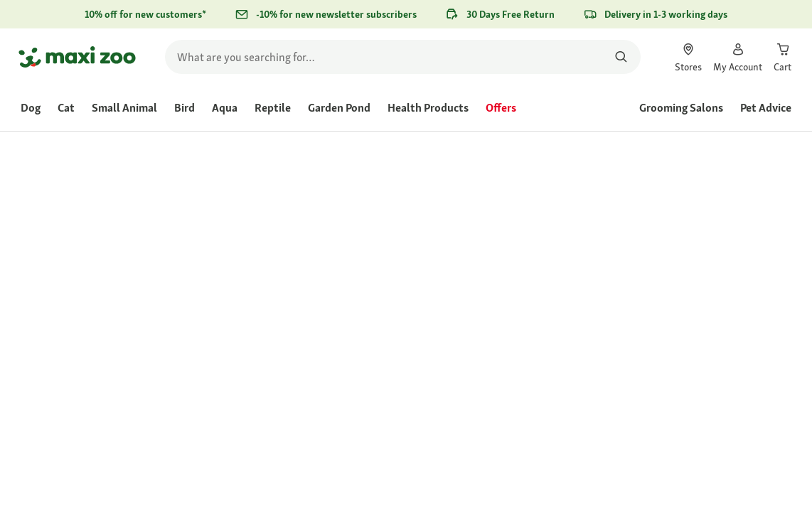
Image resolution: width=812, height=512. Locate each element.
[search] (403, 57)
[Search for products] (621, 57)
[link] (688, 57)
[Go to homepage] (77, 57)
